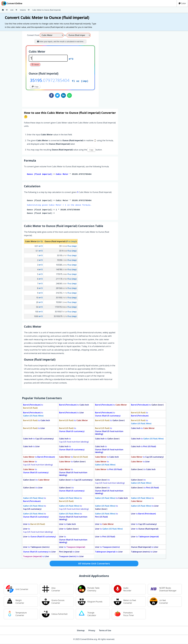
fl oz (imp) (80, 81)
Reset (35, 65)
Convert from (33, 35)
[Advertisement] (119, 68)
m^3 (71, 59)
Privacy (92, 631)
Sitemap (81, 631)
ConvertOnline (12, 3)
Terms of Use (105, 631)
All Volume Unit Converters (94, 564)
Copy (35, 87)
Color (182, 3)
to (33, 407)
